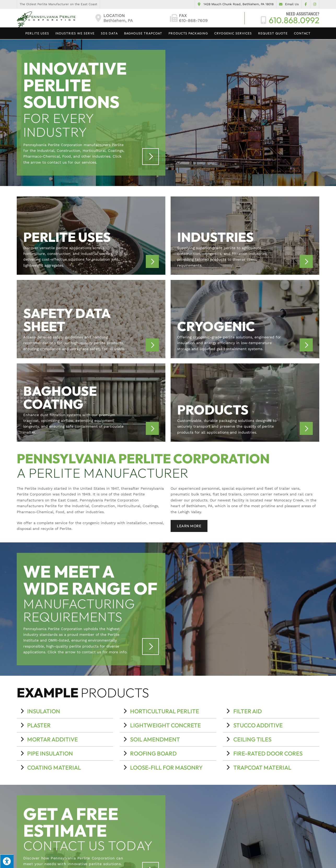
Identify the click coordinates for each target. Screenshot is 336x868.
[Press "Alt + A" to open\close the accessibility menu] (7, 861)
